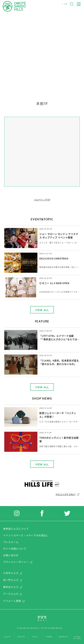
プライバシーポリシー (18, 562)
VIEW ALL (42, 310)
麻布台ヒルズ (13, 587)
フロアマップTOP (42, 200)
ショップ (7, 637)
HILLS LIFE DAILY (68, 494)
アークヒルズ (13, 594)
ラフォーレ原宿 (14, 601)
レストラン (21, 637)
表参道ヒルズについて (16, 529)
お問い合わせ (11, 555)
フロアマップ (63, 637)
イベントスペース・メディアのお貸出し (26, 535)
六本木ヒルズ (13, 573)
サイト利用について (15, 549)
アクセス (49, 637)
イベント (35, 637)
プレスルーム (11, 542)
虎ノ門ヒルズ (13, 580)
